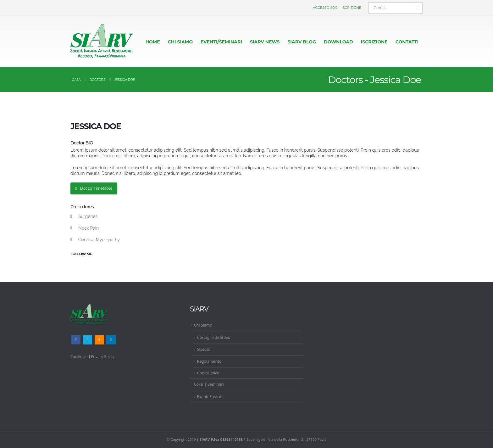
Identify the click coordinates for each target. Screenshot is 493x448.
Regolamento (209, 361)
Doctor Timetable (94, 188)
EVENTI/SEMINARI (221, 42)
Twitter (87, 340)
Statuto (204, 349)
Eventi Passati (210, 397)
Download (338, 42)
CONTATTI (407, 42)
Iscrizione (352, 8)
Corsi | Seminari (209, 384)
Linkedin (111, 340)
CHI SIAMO (180, 42)
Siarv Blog (302, 42)
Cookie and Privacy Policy (94, 356)
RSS (99, 340)
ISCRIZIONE (374, 42)
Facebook (76, 340)
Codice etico (208, 373)
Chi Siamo (203, 325)
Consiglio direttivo (214, 337)
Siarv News (265, 42)
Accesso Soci (326, 8)
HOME (153, 42)
